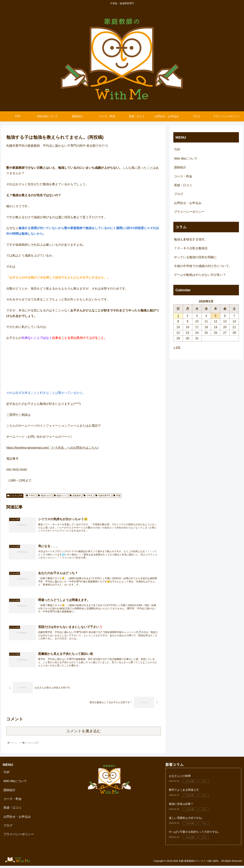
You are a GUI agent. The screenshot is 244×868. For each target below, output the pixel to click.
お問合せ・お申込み (188, 203)
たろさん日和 (15, 496)
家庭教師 (75, 496)
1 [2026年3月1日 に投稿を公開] (178, 316)
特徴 (117, 496)
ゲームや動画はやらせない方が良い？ (200, 275)
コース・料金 (183, 176)
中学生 (31, 496)
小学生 (88, 496)
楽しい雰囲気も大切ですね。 (187, 820)
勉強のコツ (60, 496)
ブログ (179, 194)
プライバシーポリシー (189, 212)
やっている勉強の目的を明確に (195, 257)
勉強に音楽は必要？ (181, 806)
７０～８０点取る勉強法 (191, 248)
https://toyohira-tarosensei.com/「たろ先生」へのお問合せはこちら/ (52, 448)
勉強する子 (44, 496)
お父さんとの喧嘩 (180, 778)
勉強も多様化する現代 (189, 239)
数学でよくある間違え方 (184, 792)
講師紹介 (180, 167)
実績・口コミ (183, 185)
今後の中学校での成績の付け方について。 (203, 266)
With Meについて (186, 159)
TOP (177, 150)
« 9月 (177, 348)
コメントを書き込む (83, 733)
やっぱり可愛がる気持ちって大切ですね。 (195, 834)
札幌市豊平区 (103, 496)
